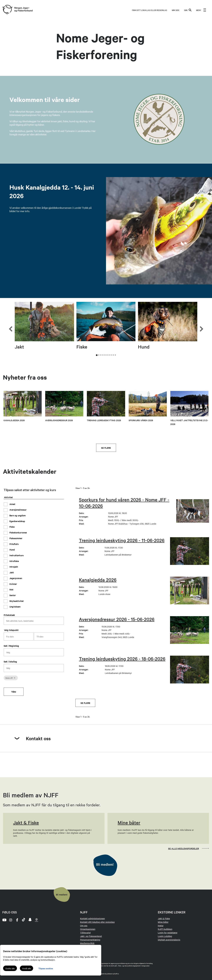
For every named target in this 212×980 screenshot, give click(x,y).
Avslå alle (26, 968)
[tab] (97, 355)
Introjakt (13, 567)
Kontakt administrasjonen (92, 918)
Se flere (106, 448)
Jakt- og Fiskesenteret (91, 936)
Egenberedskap (17, 521)
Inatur (161, 925)
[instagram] (11, 920)
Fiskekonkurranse (18, 532)
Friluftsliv (14, 544)
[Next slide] (201, 322)
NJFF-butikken (165, 929)
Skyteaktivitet (16, 601)
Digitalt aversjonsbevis (169, 940)
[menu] (201, 10)
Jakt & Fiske (164, 918)
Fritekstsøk (9, 615)
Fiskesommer (16, 538)
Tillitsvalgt (85, 933)
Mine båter (163, 922)
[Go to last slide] (11, 322)
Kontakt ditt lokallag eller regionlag (97, 922)
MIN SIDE (176, 10)
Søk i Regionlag (11, 646)
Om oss (84, 925)
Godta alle (10, 968)
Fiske (12, 527)
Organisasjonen (88, 929)
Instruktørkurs (16, 555)
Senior (12, 595)
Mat (11, 589)
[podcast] (37, 920)
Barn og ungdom (17, 515)
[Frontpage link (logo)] (7, 10)
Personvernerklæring (90, 940)
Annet (12, 504)
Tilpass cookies (46, 968)
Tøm (14, 692)
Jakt (11, 572)
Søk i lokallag (10, 661)
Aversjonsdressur (18, 510)
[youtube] (4, 920)
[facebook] (17, 920)
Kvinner (13, 584)
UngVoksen (15, 607)
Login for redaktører (168, 933)
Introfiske (14, 561)
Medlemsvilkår (87, 943)
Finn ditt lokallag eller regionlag (150, 10)
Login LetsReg (165, 936)
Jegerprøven (15, 578)
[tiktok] (24, 920)
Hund (12, 550)
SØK (188, 10)
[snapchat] (30, 920)
